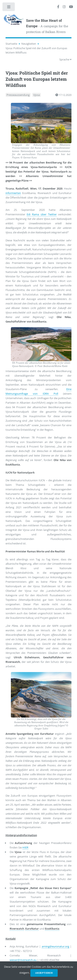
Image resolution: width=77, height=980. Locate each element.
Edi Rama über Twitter (42, 214)
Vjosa (37, 95)
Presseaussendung (18, 95)
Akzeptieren (44, 973)
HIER (25, 847)
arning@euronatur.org (55, 946)
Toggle (9, 8)
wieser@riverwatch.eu (23, 960)
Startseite (11, 44)
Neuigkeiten (29, 44)
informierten (13, 193)
